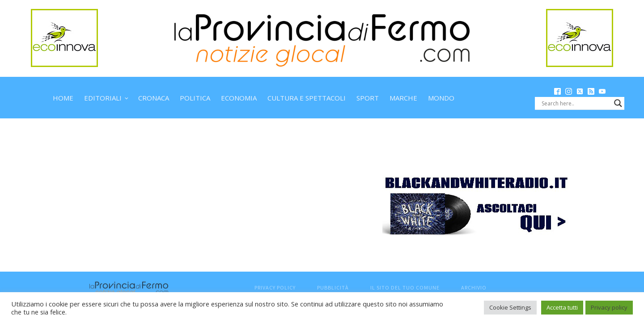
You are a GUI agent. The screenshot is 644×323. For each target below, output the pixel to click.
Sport (368, 98)
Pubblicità (333, 287)
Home (63, 98)
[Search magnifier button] (618, 103)
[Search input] (576, 103)
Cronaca (154, 98)
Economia (239, 98)
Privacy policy (609, 307)
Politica (195, 98)
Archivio (474, 287)
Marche (403, 98)
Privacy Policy (275, 287)
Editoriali (103, 98)
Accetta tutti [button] (562, 307)
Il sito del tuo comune (405, 287)
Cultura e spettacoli (307, 98)
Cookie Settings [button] (510, 307)
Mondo (441, 98)
